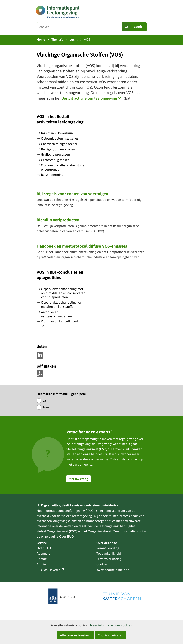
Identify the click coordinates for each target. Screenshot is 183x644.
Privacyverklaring (109, 559)
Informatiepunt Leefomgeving (64, 511)
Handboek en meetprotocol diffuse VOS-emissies (82, 246)
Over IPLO (67, 536)
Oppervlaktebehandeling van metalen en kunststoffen (62, 304)
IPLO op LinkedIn (51, 570)
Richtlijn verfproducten (58, 220)
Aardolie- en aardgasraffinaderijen (56, 314)
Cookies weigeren (110, 635)
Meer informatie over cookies (111, 625)
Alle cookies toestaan (75, 635)
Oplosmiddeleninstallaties (60, 138)
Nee (46, 407)
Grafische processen (55, 154)
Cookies (102, 564)
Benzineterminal (53, 175)
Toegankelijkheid (109, 553)
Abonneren (44, 553)
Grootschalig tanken (55, 160)
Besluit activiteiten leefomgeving (92, 98)
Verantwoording (108, 548)
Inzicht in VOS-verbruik (57, 133)
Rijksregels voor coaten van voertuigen (72, 194)
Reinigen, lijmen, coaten (58, 149)
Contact (42, 559)
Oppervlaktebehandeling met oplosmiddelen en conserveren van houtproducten (63, 293)
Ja (44, 400)
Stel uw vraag (79, 479)
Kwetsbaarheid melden (113, 570)
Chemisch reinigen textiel (59, 144)
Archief (42, 564)
